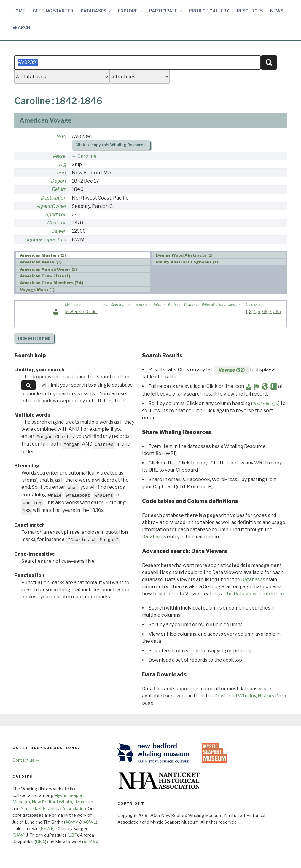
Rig (63, 164)
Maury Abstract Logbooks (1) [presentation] (187, 262)
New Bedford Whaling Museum (62, 802)
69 (265, 311)
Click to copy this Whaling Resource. (111, 145)
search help (34, 338)
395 (277, 311)
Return (59, 189)
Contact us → (26, 760)
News (277, 11)
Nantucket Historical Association (53, 809)
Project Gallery (209, 11)
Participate (166, 11)
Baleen (59, 231)
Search (21, 27)
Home (19, 11)
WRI (62, 137)
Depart (59, 181)
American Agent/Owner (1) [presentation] (48, 269)
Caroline (87, 156)
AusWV (91, 842)
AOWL (90, 822)
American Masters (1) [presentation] (43, 255)
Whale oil (56, 223)
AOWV (72, 822)
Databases (96, 11)
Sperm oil (56, 214)
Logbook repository (44, 240)
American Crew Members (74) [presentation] (52, 283)
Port (62, 173)
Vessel (59, 156)
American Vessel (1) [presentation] (41, 262)
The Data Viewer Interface (254, 594)
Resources (250, 11)
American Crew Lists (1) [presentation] (45, 276)
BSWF (47, 828)
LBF (73, 835)
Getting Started (53, 11)
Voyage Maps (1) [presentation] (37, 290)
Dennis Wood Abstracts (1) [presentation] (184, 255)
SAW (19, 835)
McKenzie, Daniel (81, 311)
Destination (54, 198)
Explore (131, 11)
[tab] (83, 255)
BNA (40, 842)
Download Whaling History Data (250, 696)
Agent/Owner (52, 206)
